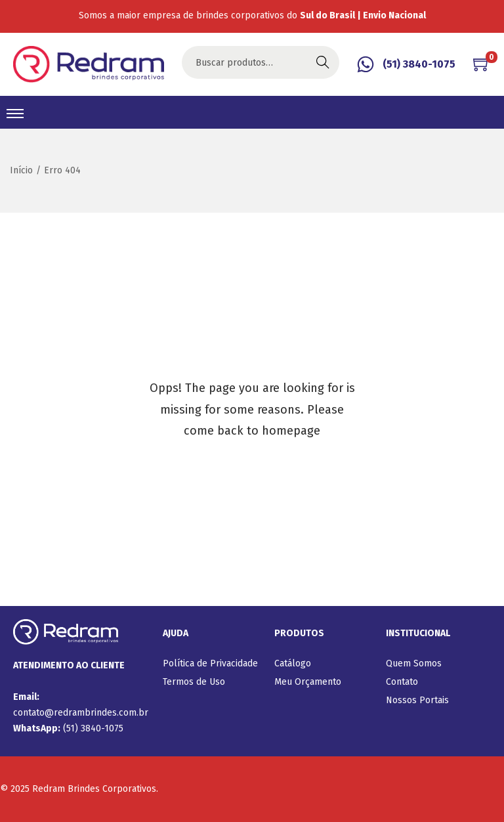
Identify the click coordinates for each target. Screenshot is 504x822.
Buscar (323, 62)
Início (21, 170)
